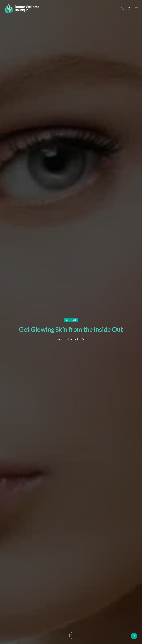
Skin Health (71, 320)
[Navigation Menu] (137, 8)
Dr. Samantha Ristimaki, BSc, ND (71, 339)
